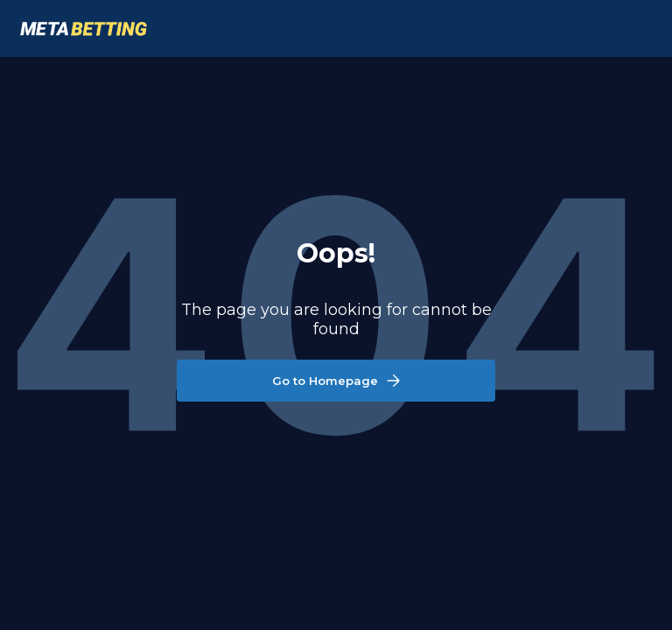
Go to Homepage (336, 381)
